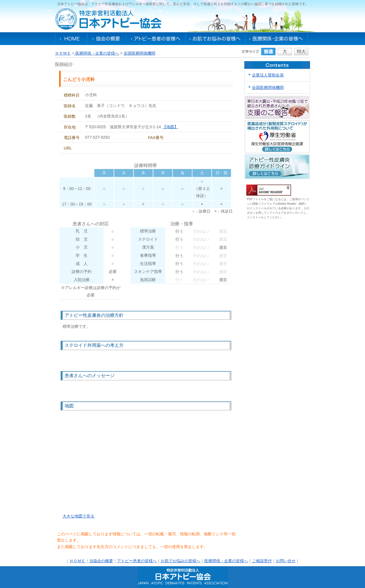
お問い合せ (286, 561)
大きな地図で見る (78, 516)
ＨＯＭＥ (63, 53)
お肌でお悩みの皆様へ (216, 39)
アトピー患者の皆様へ (156, 39)
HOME (71, 39)
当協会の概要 (101, 561)
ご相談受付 (262, 561)
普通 (268, 52)
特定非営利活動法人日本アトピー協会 (108, 19)
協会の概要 (107, 39)
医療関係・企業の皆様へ (277, 39)
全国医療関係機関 (139, 53)
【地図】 (170, 127)
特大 (301, 52)
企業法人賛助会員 (268, 75)
